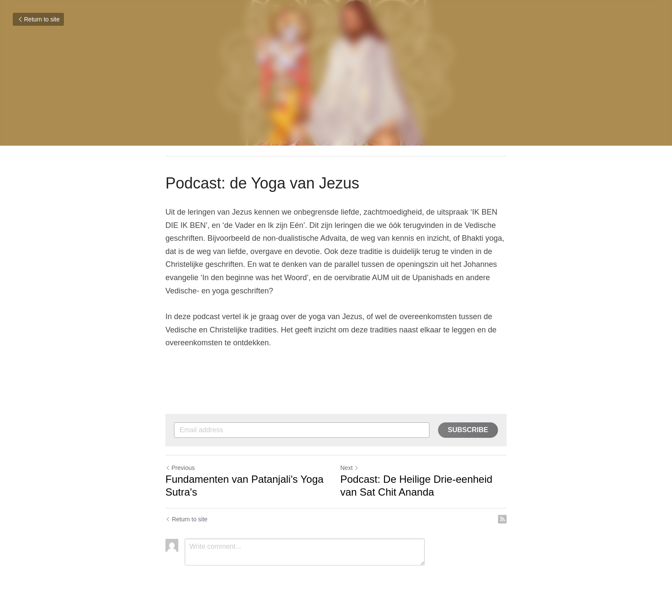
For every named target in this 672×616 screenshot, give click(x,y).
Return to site (38, 19)
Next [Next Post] (349, 468)
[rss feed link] (502, 519)
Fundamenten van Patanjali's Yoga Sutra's (244, 486)
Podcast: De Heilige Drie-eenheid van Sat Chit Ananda (416, 486)
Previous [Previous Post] (180, 468)
